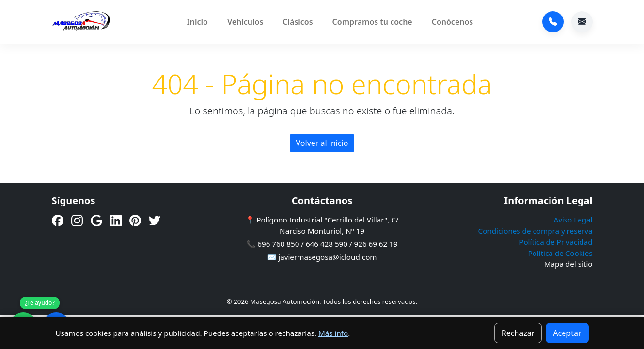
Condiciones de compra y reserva (535, 231)
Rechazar (518, 333)
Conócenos (453, 22)
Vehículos (245, 22)
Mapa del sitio (568, 264)
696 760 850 (553, 22)
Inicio (197, 22)
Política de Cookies (560, 253)
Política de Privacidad (556, 242)
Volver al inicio (322, 143)
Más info (333, 333)
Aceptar (567, 333)
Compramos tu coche (372, 22)
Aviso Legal (573, 220)
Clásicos (298, 22)
